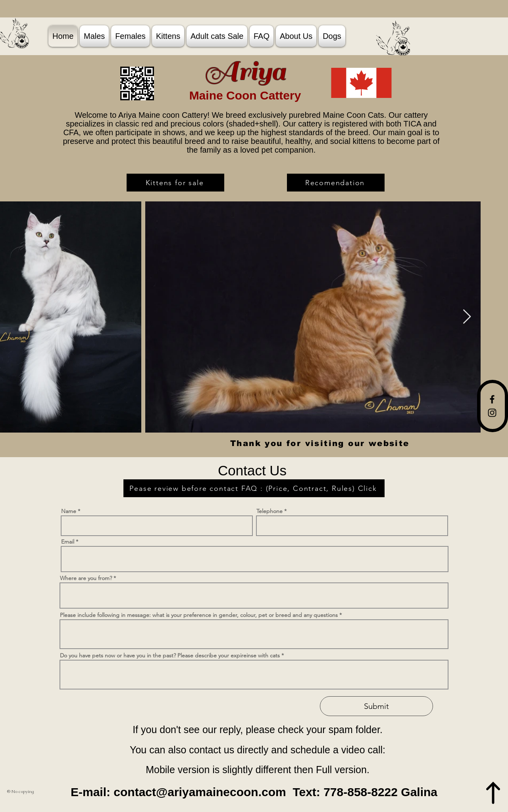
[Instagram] (492, 413)
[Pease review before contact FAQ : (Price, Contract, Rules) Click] (254, 488)
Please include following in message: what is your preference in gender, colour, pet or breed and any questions (199, 615)
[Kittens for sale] (175, 183)
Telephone (269, 511)
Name (69, 511)
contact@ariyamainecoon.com (200, 792)
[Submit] (376, 706)
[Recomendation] (336, 183)
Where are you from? (87, 578)
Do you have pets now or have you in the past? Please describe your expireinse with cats (170, 655)
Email (68, 542)
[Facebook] (492, 399)
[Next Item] (467, 317)
